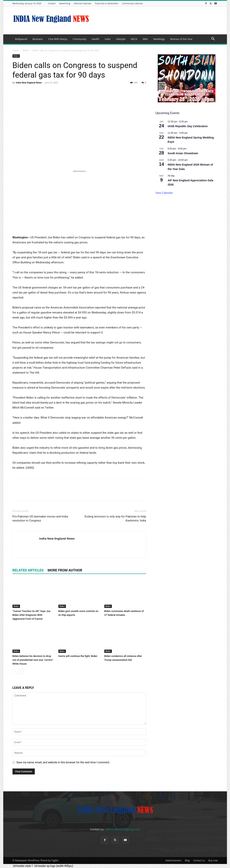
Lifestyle (121, 39)
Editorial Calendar (83, 3)
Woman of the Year (181, 39)
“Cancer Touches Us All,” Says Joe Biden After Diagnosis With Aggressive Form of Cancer (32, 615)
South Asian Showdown (183, 153)
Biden (26, 50)
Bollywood (21, 39)
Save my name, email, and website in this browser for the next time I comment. (63, 762)
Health (95, 39)
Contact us (199, 860)
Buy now (213, 860)
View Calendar (164, 193)
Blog (187, 860)
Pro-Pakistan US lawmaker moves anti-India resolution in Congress (40, 519)
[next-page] (21, 671)
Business (38, 39)
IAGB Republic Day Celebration (188, 126)
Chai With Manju (58, 39)
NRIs (145, 39)
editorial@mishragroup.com (122, 829)
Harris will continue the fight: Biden (78, 656)
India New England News (29, 82)
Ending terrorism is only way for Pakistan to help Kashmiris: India (115, 519)
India (108, 39)
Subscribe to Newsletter (107, 3)
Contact (52, 3)
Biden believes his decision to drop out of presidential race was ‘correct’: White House (33, 660)
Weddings (159, 39)
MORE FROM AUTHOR (65, 570)
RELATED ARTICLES (28, 570)
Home (16, 50)
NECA (134, 39)
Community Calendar (132, 3)
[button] (213, 39)
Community (79, 39)
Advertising (65, 3)
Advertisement (173, 860)
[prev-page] (15, 671)
